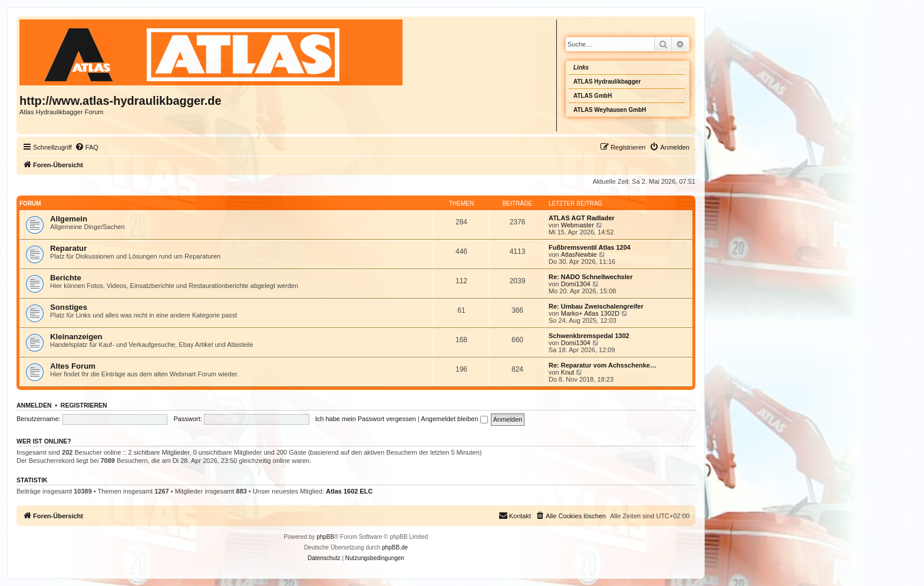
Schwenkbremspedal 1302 (589, 336)
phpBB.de (395, 547)
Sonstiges (69, 307)
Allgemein (69, 219)
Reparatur (68, 248)
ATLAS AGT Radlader (582, 218)
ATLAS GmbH (593, 96)
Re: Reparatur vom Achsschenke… (603, 365)
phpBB (325, 537)
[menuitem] (87, 147)
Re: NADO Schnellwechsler (590, 277)
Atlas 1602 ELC (349, 491)
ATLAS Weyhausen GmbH (610, 110)
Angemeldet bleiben (454, 419)
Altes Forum (73, 366)
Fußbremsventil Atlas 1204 (590, 247)
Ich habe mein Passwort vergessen (366, 419)
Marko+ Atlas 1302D (590, 313)
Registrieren (84, 405)
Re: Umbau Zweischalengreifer (596, 306)
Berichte (66, 278)
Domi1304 (576, 284)
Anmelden (34, 405)
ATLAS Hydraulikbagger (607, 82)
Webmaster (577, 225)
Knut (568, 372)
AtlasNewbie (579, 254)
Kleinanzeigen (76, 337)
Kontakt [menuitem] (515, 515)
